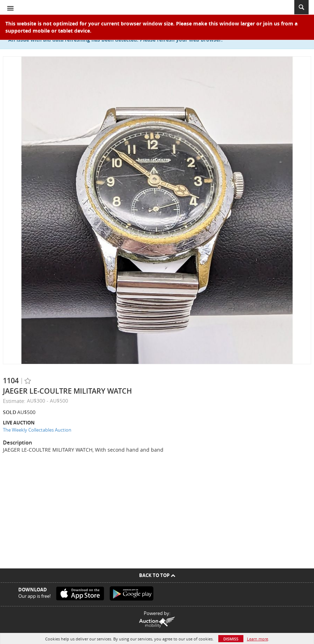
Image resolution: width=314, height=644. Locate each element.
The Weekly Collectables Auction (37, 430)
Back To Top (157, 575)
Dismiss (231, 639)
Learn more (258, 639)
